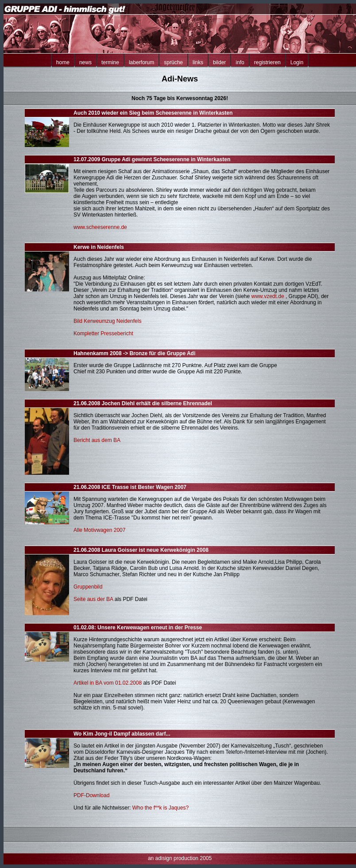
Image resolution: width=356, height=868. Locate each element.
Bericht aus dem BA (97, 440)
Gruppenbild (88, 587)
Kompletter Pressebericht (103, 333)
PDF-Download (91, 795)
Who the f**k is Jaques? (161, 808)
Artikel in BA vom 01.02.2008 (108, 683)
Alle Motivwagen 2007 (99, 530)
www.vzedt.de (268, 296)
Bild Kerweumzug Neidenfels (107, 321)
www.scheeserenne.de (100, 227)
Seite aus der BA (93, 599)
